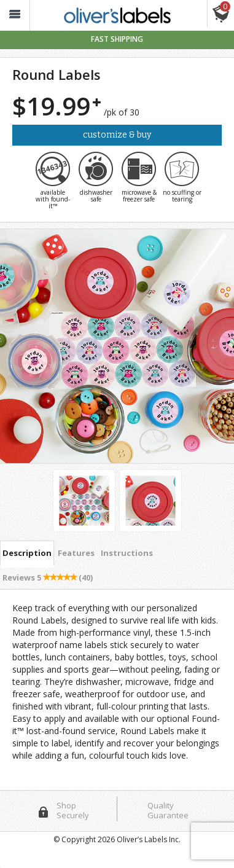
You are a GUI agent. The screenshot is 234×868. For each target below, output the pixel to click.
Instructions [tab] (127, 553)
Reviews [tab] (48, 577)
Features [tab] (76, 553)
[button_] (15, 16)
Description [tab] (27, 553)
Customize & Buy (117, 135)
